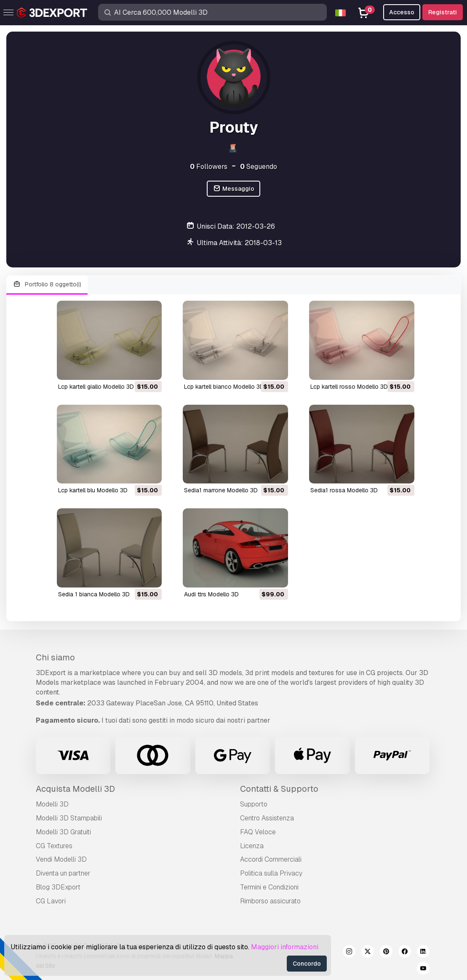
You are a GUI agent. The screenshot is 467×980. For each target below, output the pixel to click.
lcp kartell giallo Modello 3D (96, 387)
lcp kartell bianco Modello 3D (224, 387)
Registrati (443, 12)
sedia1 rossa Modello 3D (344, 490)
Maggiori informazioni (285, 947)
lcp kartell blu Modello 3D (93, 490)
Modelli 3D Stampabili (69, 818)
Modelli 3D (52, 804)
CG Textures (54, 846)
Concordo (307, 964)
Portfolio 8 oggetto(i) (47, 284)
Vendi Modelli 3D (61, 859)
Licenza (252, 846)
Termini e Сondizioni (269, 887)
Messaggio (233, 189)
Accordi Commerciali (271, 859)
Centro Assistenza (267, 818)
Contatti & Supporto (279, 789)
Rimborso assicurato (270, 901)
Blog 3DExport (58, 887)
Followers (209, 167)
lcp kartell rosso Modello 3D (349, 387)
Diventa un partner (63, 873)
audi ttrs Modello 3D (211, 594)
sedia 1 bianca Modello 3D (94, 594)
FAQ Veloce (258, 832)
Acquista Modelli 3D (75, 789)
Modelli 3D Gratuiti (63, 832)
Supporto (254, 804)
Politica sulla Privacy (271, 873)
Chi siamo (55, 657)
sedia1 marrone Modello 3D (221, 490)
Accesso (402, 12)
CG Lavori (51, 901)
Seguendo (259, 167)
